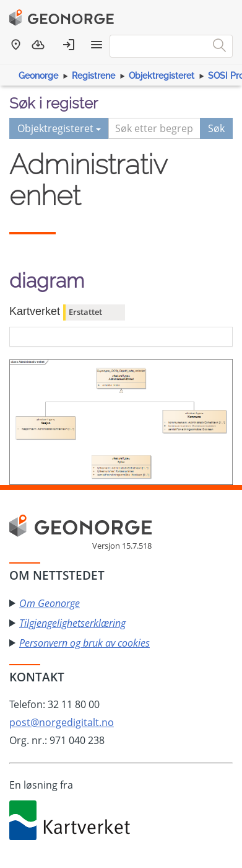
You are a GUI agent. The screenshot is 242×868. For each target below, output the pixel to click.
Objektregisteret (162, 76)
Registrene (93, 76)
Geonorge (38, 76)
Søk (216, 128)
